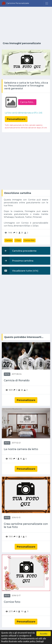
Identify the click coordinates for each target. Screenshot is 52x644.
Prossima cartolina (18, 261)
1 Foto (18, 240)
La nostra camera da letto (21, 449)
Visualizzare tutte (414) (20, 271)
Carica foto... (27, 102)
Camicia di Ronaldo (17, 380)
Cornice (9, 240)
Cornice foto (29, 240)
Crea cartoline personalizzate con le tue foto (26, 525)
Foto (7, 374)
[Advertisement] (26, 24)
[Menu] (47, 3)
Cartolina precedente (19, 251)
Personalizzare (26, 400)
